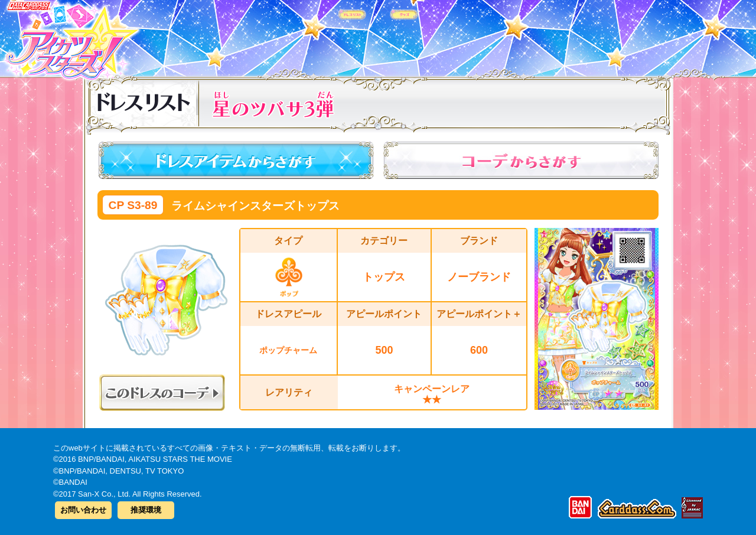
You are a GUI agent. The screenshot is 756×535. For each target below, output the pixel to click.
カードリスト (303, 35)
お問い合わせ (83, 510)
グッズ (453, 35)
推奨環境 (146, 510)
